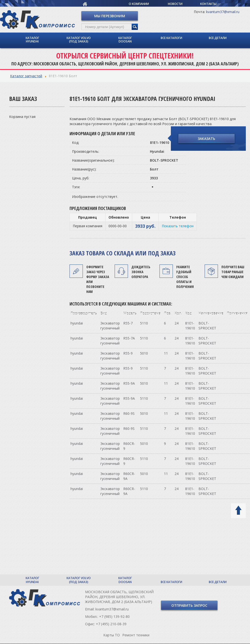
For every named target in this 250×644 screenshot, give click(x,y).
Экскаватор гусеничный (110, 326)
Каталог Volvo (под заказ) (79, 40)
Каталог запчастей (26, 76)
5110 (144, 323)
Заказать (206, 139)
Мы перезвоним (110, 16)
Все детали (218, 38)
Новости (175, 4)
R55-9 (128, 353)
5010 (144, 353)
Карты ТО (112, 635)
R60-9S (129, 413)
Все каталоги (171, 38)
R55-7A (129, 338)
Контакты (208, 4)
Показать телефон (178, 226)
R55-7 (128, 323)
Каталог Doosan (125, 40)
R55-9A (129, 383)
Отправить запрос (189, 605)
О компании (139, 4)
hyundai (77, 323)
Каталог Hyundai (32, 40)
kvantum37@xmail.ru (223, 12)
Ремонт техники (136, 635)
